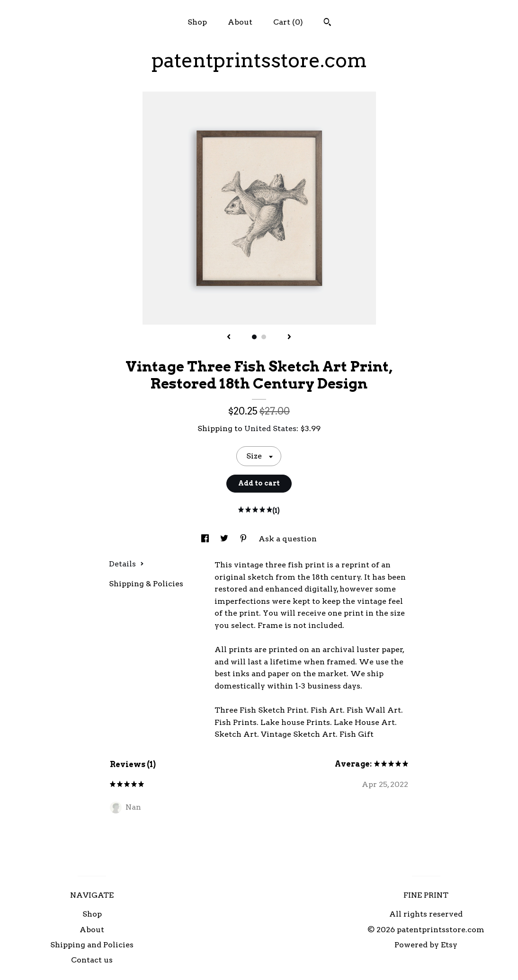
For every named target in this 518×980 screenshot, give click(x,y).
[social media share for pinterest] (244, 539)
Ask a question (288, 539)
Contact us (92, 960)
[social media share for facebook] (206, 539)
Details (126, 564)
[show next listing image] (289, 337)
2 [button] (264, 337)
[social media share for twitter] (225, 539)
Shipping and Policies (92, 945)
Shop (197, 22)
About (240, 22)
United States (270, 428)
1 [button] (254, 337)
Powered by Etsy (426, 945)
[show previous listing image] (229, 337)
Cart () (288, 22)
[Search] (327, 23)
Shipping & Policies (146, 584)
